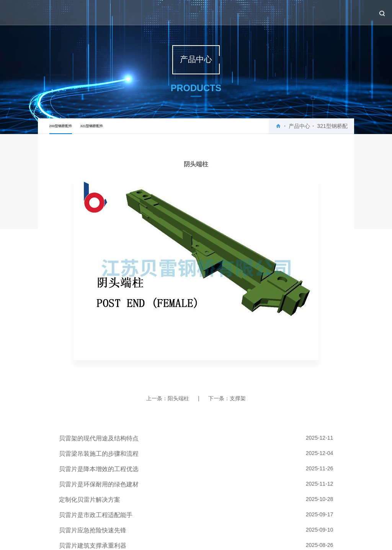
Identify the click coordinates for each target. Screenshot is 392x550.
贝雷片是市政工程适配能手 (96, 515)
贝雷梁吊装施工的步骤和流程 (99, 454)
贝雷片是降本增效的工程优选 (99, 469)
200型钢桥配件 (61, 129)
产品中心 (271, 12)
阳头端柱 (178, 398)
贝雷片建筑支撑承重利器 (93, 546)
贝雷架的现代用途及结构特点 (99, 438)
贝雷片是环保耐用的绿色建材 (99, 484)
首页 (193, 12)
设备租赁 (326, 12)
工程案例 (299, 12)
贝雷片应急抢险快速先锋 (93, 530)
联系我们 (353, 12)
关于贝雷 (217, 12)
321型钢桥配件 (92, 126)
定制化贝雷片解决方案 (90, 500)
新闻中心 (244, 12)
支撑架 (238, 398)
